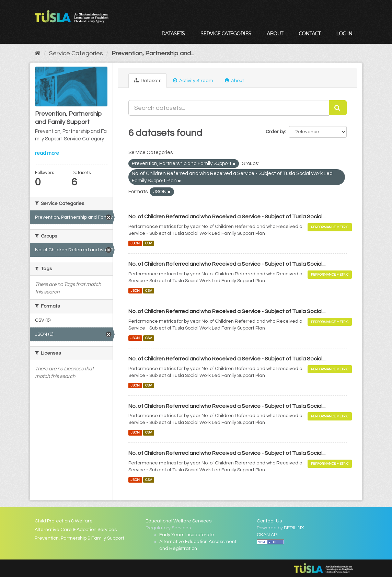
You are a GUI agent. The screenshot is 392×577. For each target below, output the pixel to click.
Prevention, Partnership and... (153, 53)
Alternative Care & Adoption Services (76, 530)
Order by (275, 132)
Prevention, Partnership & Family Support (79, 538)
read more (47, 153)
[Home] (38, 53)
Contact (309, 34)
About (275, 34)
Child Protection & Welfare (64, 521)
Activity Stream (193, 80)
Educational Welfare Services (178, 521)
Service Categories (226, 34)
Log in (344, 34)
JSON (135, 243)
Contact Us (269, 521)
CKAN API (267, 535)
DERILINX (294, 528)
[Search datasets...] (229, 108)
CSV (149, 243)
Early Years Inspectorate (187, 535)
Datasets (173, 34)
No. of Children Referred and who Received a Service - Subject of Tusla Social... (227, 217)
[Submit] (338, 108)
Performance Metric (330, 227)
